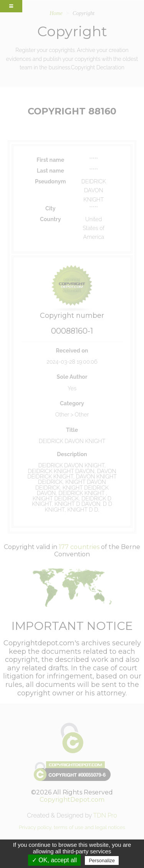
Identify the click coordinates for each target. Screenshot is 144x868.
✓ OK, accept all (54, 860)
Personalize (102, 860)
